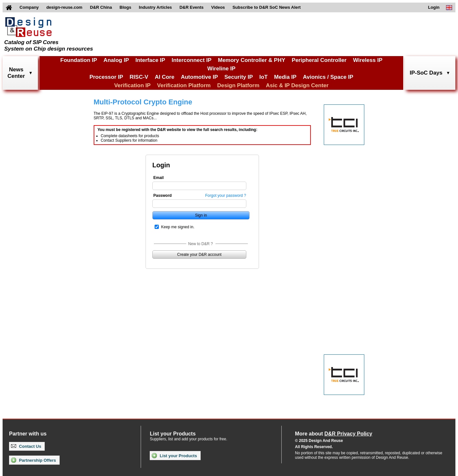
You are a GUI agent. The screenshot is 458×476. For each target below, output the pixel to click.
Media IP (285, 77)
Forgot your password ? (226, 196)
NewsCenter (16, 73)
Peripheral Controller (319, 60)
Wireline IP (222, 69)
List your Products (174, 456)
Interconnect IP (191, 60)
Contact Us (26, 446)
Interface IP (150, 60)
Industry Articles (155, 7)
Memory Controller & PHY (252, 60)
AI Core (164, 77)
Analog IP (116, 60)
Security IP (239, 77)
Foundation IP (79, 60)
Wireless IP (368, 60)
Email (159, 178)
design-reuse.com (64, 7)
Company (29, 7)
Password (163, 196)
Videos (218, 7)
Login (434, 7)
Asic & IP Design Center (297, 85)
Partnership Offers (34, 460)
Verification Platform (184, 85)
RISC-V (139, 77)
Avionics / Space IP (328, 77)
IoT (264, 77)
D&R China (101, 7)
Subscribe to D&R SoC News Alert (266, 7)
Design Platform (238, 85)
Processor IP (106, 77)
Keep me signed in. (178, 227)
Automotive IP (199, 77)
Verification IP (132, 85)
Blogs (125, 7)
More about (334, 434)
